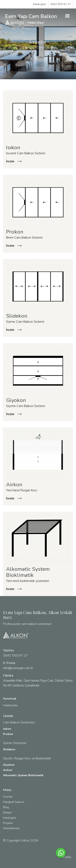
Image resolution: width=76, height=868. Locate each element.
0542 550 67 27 (61, 4)
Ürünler (8, 797)
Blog (6, 807)
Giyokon (9, 765)
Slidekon (9, 749)
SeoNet (66, 857)
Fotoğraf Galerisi (14, 802)
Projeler (8, 823)
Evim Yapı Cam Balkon (31, 19)
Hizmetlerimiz (11, 828)
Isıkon (7, 729)
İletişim (7, 812)
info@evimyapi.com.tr (18, 668)
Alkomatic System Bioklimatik (23, 775)
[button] (67, 16)
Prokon (8, 734)
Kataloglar (40, 4)
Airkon (8, 770)
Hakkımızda (10, 705)
